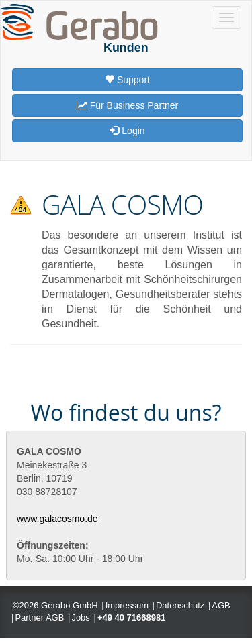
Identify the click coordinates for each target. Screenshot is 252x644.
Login (127, 131)
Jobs (80, 618)
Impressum (127, 605)
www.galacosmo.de (57, 519)
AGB (221, 605)
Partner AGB (39, 618)
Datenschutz (180, 605)
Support (127, 80)
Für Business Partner (127, 105)
